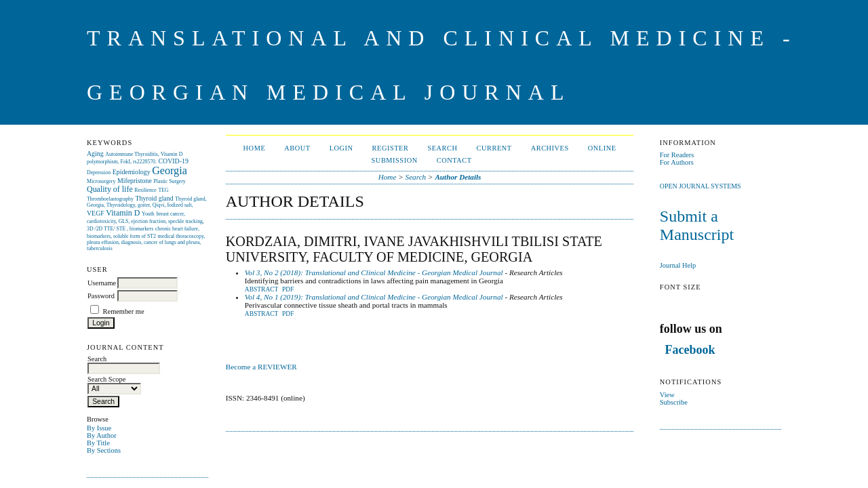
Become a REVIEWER (262, 367)
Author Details (458, 177)
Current (494, 148)
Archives (550, 148)
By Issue (99, 428)
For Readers (677, 155)
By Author (102, 435)
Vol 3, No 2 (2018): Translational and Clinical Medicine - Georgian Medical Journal (374, 272)
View (667, 395)
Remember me (124, 311)
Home (255, 148)
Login (341, 148)
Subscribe (674, 402)
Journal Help (678, 265)
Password (101, 296)
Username (102, 283)
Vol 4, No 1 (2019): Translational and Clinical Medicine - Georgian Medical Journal (374, 297)
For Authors (677, 162)
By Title (98, 443)
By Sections (104, 450)
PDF (288, 289)
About (297, 148)
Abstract (262, 289)
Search (442, 148)
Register (391, 148)
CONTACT (454, 160)
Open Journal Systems (701, 186)
